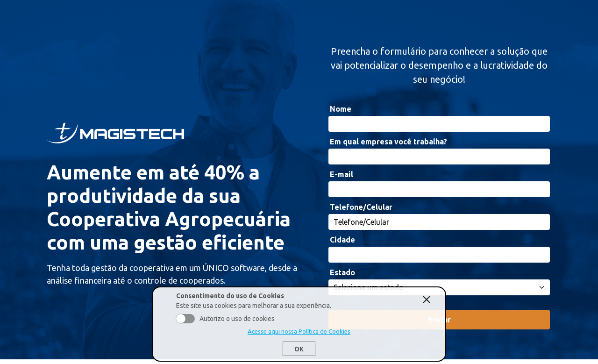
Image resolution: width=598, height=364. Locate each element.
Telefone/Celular (361, 207)
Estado (342, 272)
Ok (299, 349)
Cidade (342, 240)
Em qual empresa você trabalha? (388, 142)
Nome (341, 109)
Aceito (185, 319)
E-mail (342, 174)
